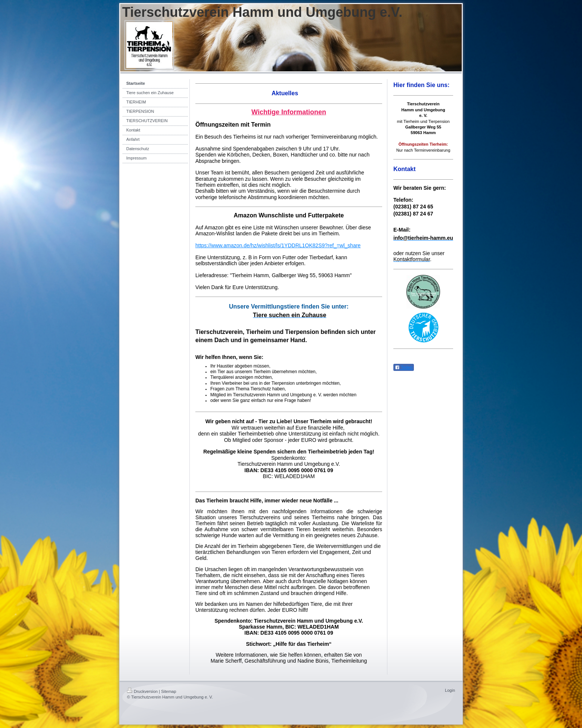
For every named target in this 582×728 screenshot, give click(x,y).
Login (450, 690)
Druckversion (142, 691)
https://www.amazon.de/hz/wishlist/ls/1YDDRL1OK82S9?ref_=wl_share (278, 245)
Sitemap (168, 691)
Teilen (404, 368)
